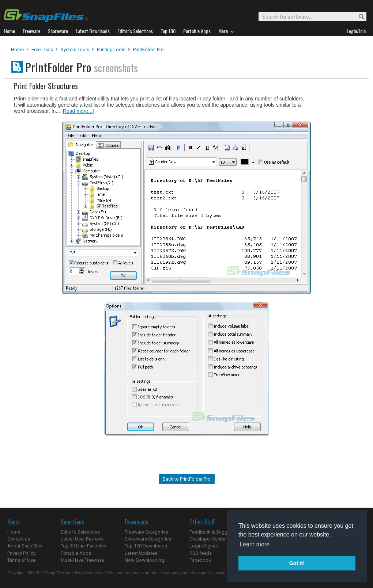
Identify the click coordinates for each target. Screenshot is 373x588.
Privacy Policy (21, 553)
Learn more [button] (255, 544)
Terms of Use (21, 560)
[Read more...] (78, 111)
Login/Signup (204, 546)
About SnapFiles (25, 546)
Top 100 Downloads (146, 546)
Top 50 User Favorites (84, 546)
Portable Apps (76, 553)
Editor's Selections (80, 532)
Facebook (200, 560)
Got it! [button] (297, 563)
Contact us (19, 539)
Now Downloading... (146, 560)
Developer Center (208, 539)
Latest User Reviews (82, 539)
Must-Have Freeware (82, 560)
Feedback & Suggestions (216, 532)
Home (17, 49)
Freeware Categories (146, 532)
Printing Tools (111, 49)
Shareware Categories (148, 539)
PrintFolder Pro (148, 49)
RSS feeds (201, 553)
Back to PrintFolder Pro (187, 479)
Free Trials (42, 49)
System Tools (75, 49)
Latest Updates (141, 553)
